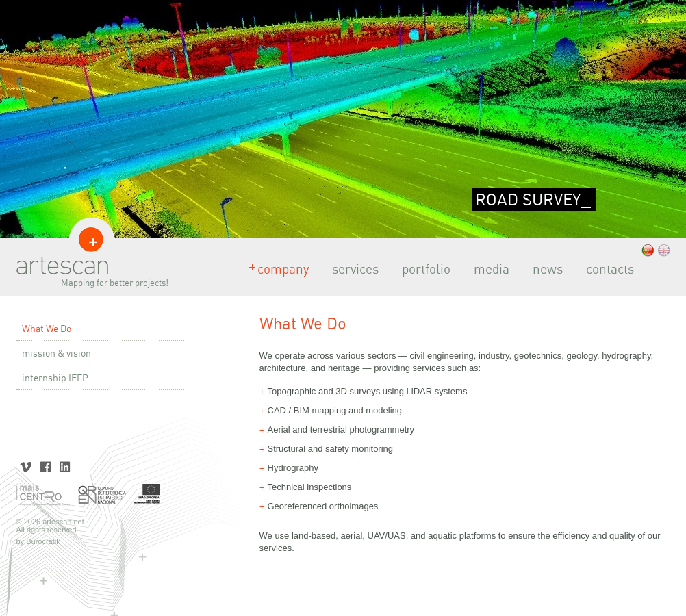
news (544, 269)
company (279, 269)
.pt (648, 251)
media (487, 269)
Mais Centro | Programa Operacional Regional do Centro (44, 495)
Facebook (46, 466)
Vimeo (26, 466)
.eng (664, 251)
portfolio (422, 269)
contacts (606, 269)
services (351, 269)
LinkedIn (65, 466)
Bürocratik (43, 541)
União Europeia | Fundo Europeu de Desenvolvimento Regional (147, 495)
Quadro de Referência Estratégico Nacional (102, 495)
